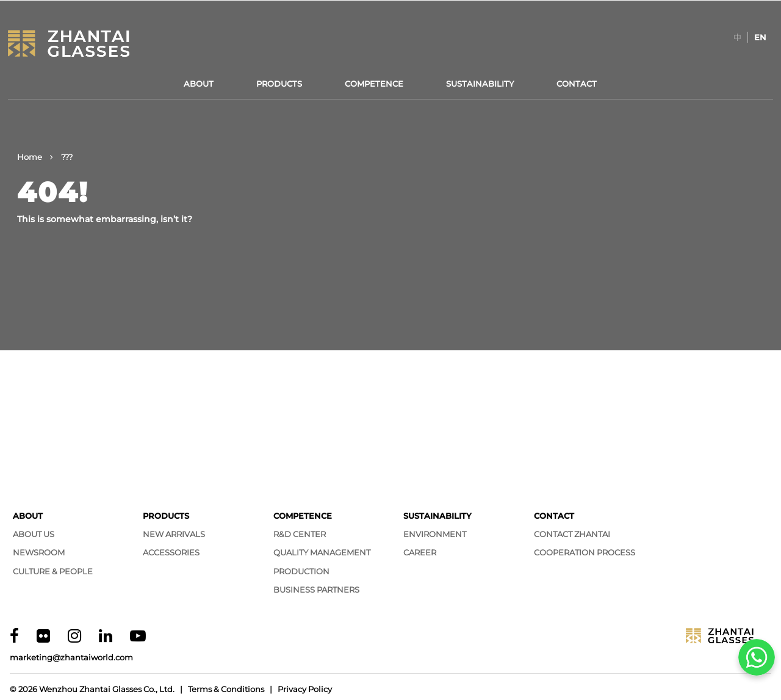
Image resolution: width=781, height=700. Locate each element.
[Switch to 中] (737, 37)
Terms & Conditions (226, 689)
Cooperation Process (585, 552)
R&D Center (300, 534)
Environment (435, 534)
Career (420, 552)
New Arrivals (174, 534)
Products (279, 84)
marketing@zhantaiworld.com (71, 657)
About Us (34, 534)
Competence (374, 84)
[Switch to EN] (760, 37)
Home (30, 157)
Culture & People (53, 571)
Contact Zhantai (572, 534)
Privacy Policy (305, 689)
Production (301, 571)
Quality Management (322, 552)
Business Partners (316, 590)
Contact (577, 84)
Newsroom (39, 552)
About (199, 84)
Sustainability (480, 84)
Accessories (171, 552)
